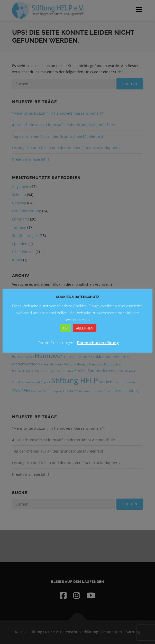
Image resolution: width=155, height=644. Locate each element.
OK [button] (65, 328)
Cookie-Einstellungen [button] (55, 343)
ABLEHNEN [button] (85, 328)
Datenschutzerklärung (98, 343)
